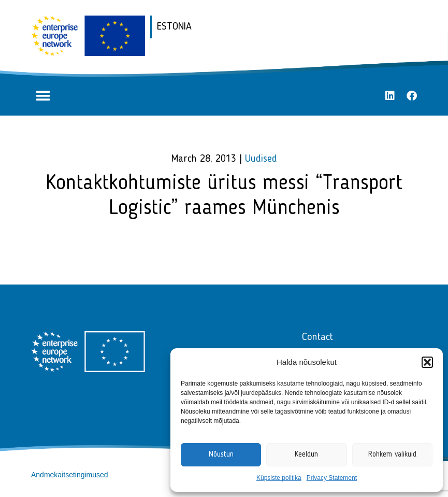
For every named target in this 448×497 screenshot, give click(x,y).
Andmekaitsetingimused (70, 475)
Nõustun (221, 455)
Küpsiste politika (279, 478)
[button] (427, 362)
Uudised (261, 159)
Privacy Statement (332, 478)
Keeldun (306, 455)
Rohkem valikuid (392, 455)
